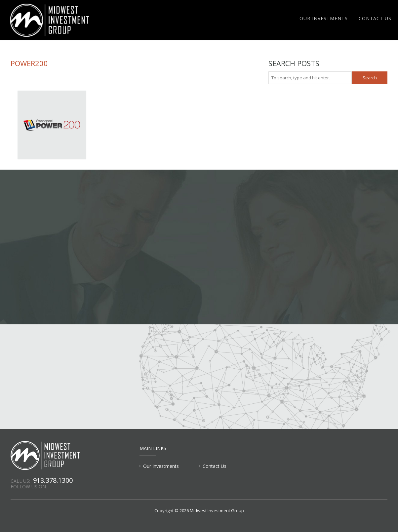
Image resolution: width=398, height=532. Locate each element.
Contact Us (375, 18)
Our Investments (324, 18)
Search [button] (370, 78)
